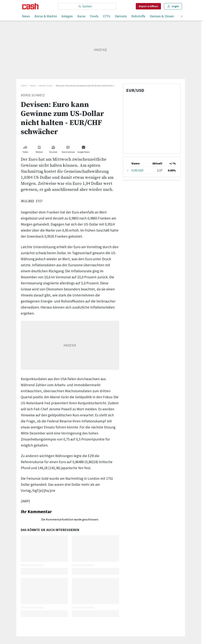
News (26, 16)
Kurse (81, 16)
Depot (148, 6)
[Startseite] (30, 6)
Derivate (121, 16)
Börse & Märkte (46, 16)
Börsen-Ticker (46, 86)
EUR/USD (137, 170)
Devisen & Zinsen (162, 16)
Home (24, 86)
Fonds (94, 16)
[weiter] (182, 17)
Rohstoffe (138, 16)
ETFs (107, 16)
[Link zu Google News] (83, 149)
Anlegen (67, 16)
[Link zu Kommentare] (68, 149)
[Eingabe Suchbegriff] (87, 6)
